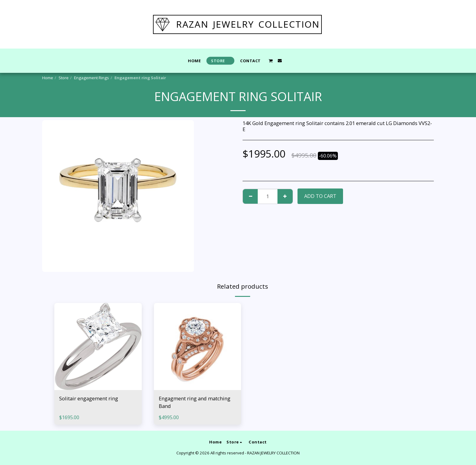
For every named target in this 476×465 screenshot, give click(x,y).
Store (64, 78)
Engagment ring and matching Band (195, 402)
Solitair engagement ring (89, 398)
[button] (271, 61)
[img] (98, 347)
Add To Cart (320, 196)
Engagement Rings (92, 78)
